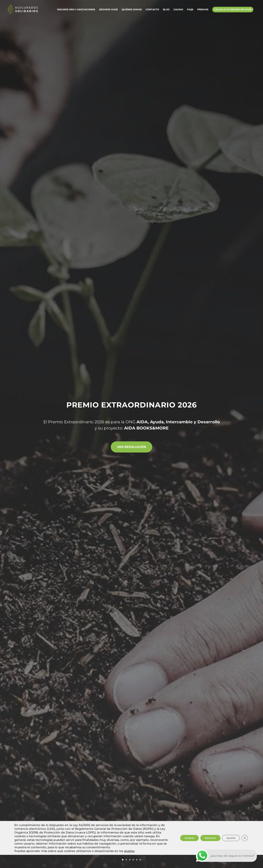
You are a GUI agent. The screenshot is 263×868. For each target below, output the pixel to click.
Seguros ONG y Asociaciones (76, 11)
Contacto (152, 11)
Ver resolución (132, 447)
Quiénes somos (132, 11)
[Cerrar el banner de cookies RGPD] (244, 849)
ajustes (129, 864)
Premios (203, 11)
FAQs (190, 11)
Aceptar (175, 849)
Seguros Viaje (108, 11)
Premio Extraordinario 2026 (132, 403)
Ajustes (227, 849)
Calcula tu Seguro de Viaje (233, 11)
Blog (166, 11)
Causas (178, 11)
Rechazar (201, 849)
